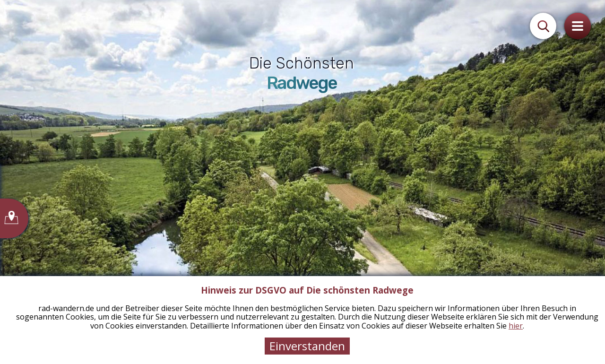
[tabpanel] (302, 182)
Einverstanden (307, 346)
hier (516, 326)
